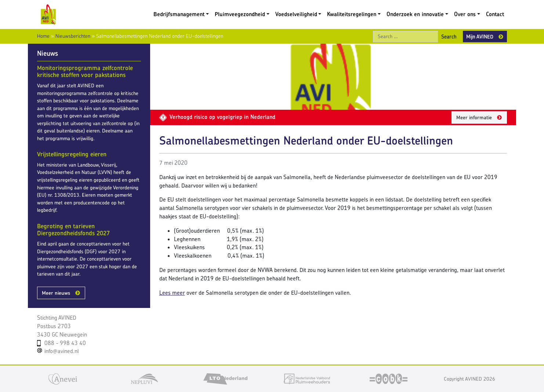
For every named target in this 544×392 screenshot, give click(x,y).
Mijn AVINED (480, 37)
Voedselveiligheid (296, 14)
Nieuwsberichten (73, 36)
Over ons (465, 14)
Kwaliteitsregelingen (352, 14)
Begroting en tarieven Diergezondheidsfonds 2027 (73, 230)
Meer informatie (474, 117)
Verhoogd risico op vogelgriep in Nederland (217, 117)
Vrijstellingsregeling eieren (72, 154)
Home (43, 36)
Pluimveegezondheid (240, 14)
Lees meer (172, 293)
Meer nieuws (56, 293)
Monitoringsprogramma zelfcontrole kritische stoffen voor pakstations (85, 72)
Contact (495, 14)
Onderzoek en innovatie (415, 14)
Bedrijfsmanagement (179, 14)
